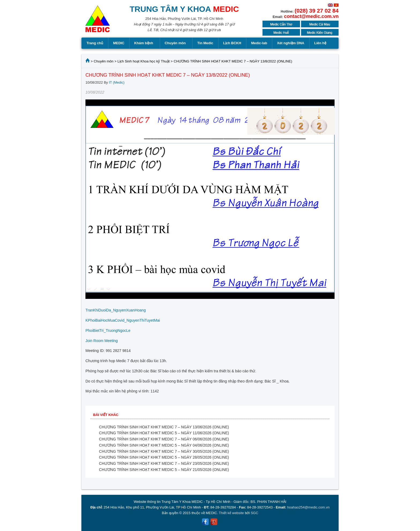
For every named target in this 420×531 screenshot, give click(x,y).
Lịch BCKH (232, 43)
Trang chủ (95, 43)
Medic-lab (259, 43)
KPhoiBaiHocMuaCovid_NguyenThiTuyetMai (123, 320)
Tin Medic (205, 43)
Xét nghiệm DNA (291, 43)
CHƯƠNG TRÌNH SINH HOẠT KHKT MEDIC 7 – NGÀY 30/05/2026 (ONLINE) (164, 451)
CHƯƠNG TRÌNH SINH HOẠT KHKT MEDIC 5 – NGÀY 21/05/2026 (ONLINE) (164, 470)
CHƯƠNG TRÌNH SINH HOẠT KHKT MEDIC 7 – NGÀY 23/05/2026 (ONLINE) (164, 463)
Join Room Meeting (102, 341)
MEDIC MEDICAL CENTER (98, 21)
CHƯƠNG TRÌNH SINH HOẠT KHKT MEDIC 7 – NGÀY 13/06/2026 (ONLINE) (164, 427)
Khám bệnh (145, 43)
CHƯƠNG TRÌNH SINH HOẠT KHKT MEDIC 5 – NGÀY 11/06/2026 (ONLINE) (164, 433)
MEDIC (119, 43)
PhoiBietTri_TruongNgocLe (108, 331)
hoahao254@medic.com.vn (308, 507)
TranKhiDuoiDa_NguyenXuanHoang (116, 310)
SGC (254, 513)
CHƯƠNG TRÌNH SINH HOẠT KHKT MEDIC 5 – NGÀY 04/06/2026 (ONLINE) (164, 445)
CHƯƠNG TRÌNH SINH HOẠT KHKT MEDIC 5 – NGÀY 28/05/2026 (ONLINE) (164, 457)
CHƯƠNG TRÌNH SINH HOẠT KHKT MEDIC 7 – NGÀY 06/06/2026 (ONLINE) (164, 439)
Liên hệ (320, 43)
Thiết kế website (231, 513)
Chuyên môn (176, 43)
